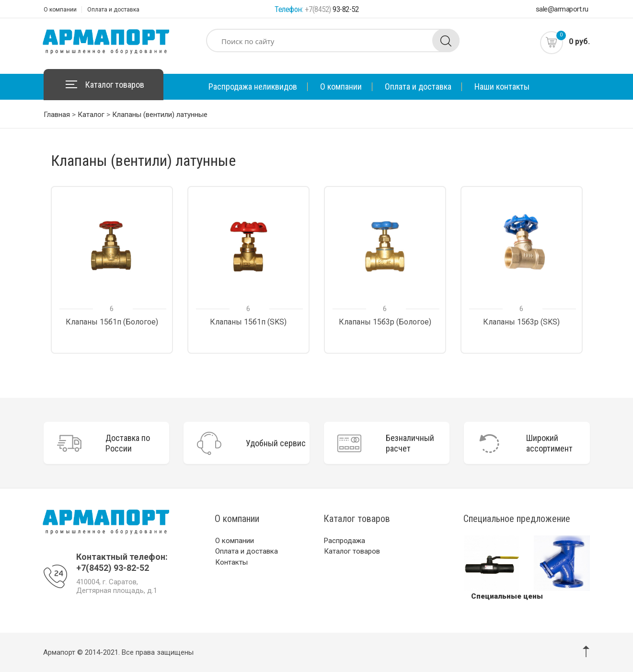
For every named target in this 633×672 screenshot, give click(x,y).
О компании (60, 10)
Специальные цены (507, 596)
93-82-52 (332, 9)
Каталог (91, 115)
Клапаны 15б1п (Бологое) (112, 322)
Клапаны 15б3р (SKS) (521, 322)
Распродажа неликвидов (253, 87)
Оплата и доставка (113, 10)
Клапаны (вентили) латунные (160, 115)
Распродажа (345, 541)
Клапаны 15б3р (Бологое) (385, 322)
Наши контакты (502, 87)
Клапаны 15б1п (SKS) (248, 322)
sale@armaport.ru (562, 9)
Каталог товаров (115, 85)
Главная (57, 115)
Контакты (231, 562)
